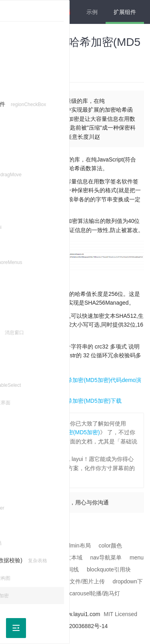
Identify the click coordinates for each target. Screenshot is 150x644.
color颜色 (110, 546)
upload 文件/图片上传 (78, 581)
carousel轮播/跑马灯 (95, 593)
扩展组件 (125, 12)
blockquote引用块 (109, 569)
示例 (92, 12)
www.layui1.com (80, 614)
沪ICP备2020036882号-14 (75, 626)
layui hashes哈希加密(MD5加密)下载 (76, 401)
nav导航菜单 (106, 557)
